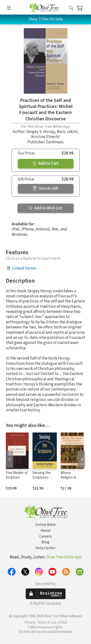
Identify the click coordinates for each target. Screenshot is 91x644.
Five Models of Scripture (17, 475)
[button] (71, 8)
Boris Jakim (67, 132)
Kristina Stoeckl (45, 137)
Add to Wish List (45, 208)
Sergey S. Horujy (41, 132)
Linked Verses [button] (24, 268)
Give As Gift (45, 188)
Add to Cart (46, 163)
